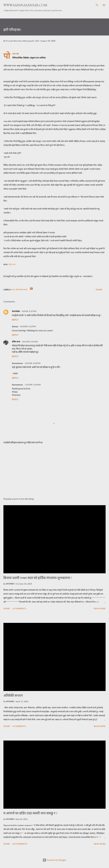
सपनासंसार (16, 311)
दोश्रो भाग (12, 264)
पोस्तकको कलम (21, 289)
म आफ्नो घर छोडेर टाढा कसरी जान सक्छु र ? (30, 813)
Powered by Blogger (54, 860)
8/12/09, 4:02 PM (33, 363)
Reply (15, 320)
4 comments (19, 726)
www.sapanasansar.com (25, 5)
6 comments (19, 608)
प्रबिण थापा (16, 342)
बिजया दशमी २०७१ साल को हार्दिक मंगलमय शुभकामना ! (38, 578)
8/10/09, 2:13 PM (28, 326)
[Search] (97, 5)
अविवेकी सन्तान (13, 695)
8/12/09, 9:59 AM (30, 342)
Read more (100, 608)
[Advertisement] (54, 468)
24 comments (20, 844)
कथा (13, 289)
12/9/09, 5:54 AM (33, 385)
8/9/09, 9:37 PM (29, 311)
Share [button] (99, 289)
